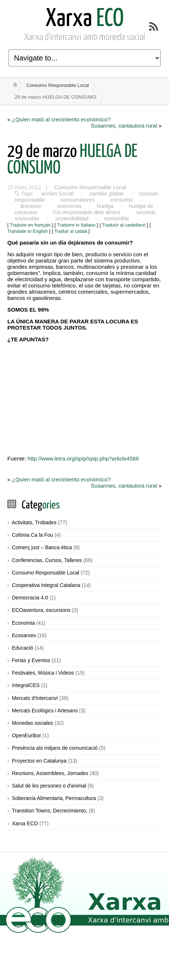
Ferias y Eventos (31, 660)
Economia (23, 623)
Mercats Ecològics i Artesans (45, 711)
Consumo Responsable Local (58, 85)
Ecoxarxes (24, 635)
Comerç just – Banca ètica (42, 547)
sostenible (116, 218)
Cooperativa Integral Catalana (46, 585)
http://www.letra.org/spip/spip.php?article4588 (83, 458)
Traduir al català (71, 231)
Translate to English (28, 231)
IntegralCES (26, 685)
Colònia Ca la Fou (32, 535)
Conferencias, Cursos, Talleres (47, 560)
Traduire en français (30, 225)
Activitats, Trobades (34, 522)
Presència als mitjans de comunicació (55, 748)
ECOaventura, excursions (41, 610)
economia (69, 206)
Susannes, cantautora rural (124, 126)
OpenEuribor (26, 735)
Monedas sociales (32, 723)
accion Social (57, 193)
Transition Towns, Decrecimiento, (49, 811)
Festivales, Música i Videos (43, 673)
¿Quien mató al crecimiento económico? (61, 119)
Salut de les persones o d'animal (49, 786)
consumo (121, 200)
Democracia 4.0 (30, 598)
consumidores (77, 200)
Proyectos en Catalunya (39, 761)
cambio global (106, 193)
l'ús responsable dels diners (87, 212)
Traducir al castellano (124, 225)
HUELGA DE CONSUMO (72, 160)
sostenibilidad (72, 218)
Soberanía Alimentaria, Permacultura (54, 798)
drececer (31, 206)
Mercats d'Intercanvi (35, 698)
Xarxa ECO (25, 823)
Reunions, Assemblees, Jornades (50, 773)
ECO (85, 19)
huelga (105, 206)
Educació (22, 648)
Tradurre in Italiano (76, 225)
